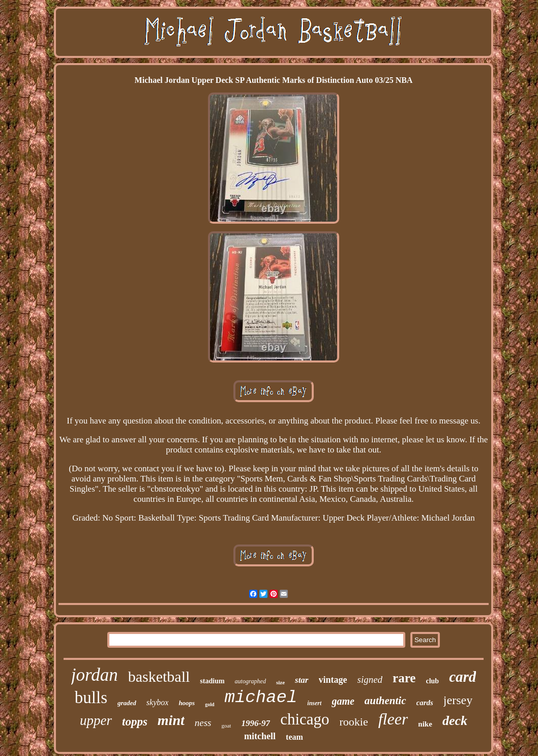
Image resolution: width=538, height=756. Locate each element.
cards (425, 703)
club (432, 681)
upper (96, 720)
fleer (393, 719)
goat (227, 725)
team (294, 737)
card (462, 677)
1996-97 (256, 723)
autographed (250, 681)
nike (425, 724)
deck (455, 721)
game (343, 701)
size (280, 682)
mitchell (260, 736)
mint (171, 720)
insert (314, 703)
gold (210, 704)
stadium (212, 681)
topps (135, 722)
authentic (385, 701)
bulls (91, 698)
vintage (333, 680)
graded (127, 703)
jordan (95, 675)
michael (261, 698)
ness (203, 723)
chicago (305, 719)
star (302, 680)
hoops (187, 703)
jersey (458, 700)
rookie (354, 722)
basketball (159, 676)
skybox (158, 702)
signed (370, 679)
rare (404, 678)
